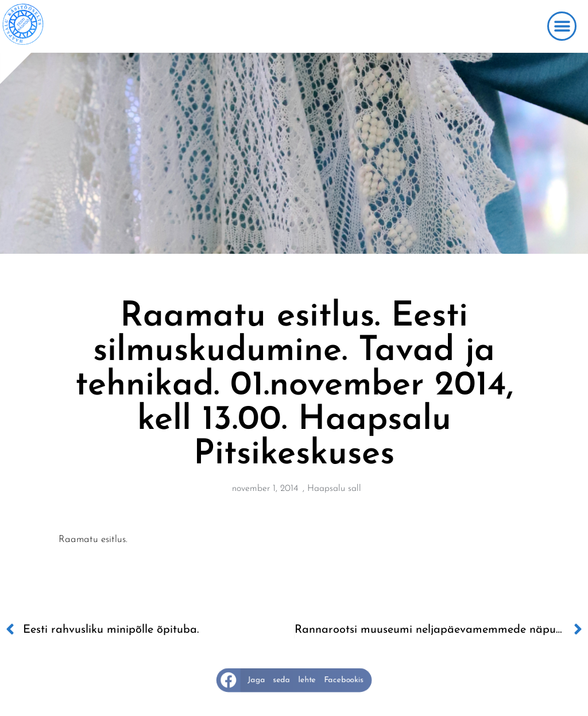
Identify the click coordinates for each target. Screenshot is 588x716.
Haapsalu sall (334, 489)
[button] (562, 26)
